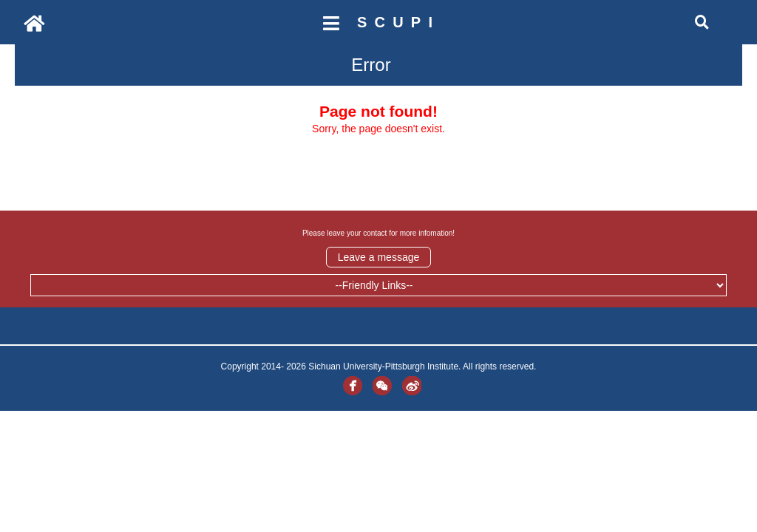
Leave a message (379, 257)
